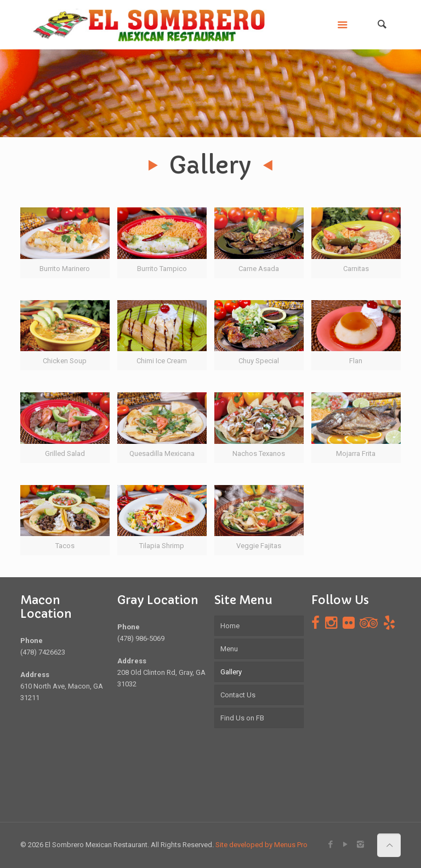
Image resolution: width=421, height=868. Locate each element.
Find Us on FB (242, 718)
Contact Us (238, 695)
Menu (229, 649)
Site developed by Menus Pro (261, 845)
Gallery (231, 672)
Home (230, 626)
